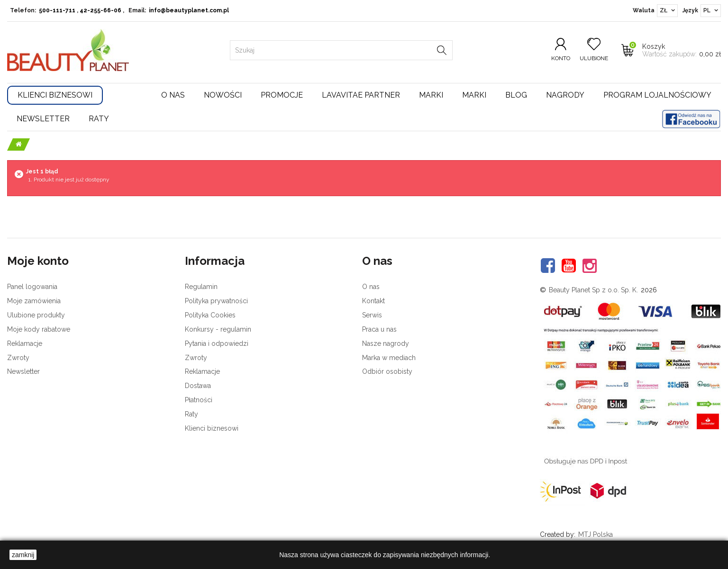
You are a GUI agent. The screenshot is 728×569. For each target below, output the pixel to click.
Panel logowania (32, 287)
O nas (173, 95)
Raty (99, 119)
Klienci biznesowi (212, 428)
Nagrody (565, 95)
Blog (516, 95)
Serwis (372, 315)
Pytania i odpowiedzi (217, 343)
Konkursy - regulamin (218, 329)
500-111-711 (57, 10)
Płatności (199, 400)
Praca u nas (379, 329)
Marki (431, 95)
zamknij (23, 555)
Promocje (282, 95)
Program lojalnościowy (657, 95)
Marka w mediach (389, 358)
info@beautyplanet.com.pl (189, 10)
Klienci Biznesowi (55, 95)
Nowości (223, 95)
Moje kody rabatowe (39, 329)
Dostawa (198, 386)
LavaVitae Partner (361, 95)
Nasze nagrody (386, 343)
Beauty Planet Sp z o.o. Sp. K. (593, 290)
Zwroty (18, 358)
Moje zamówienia (34, 301)
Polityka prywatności (216, 301)
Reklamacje (25, 343)
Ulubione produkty (36, 315)
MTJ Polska (596, 534)
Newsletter (43, 119)
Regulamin (201, 287)
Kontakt (373, 301)
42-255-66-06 (100, 10)
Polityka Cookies (210, 315)
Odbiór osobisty (387, 371)
